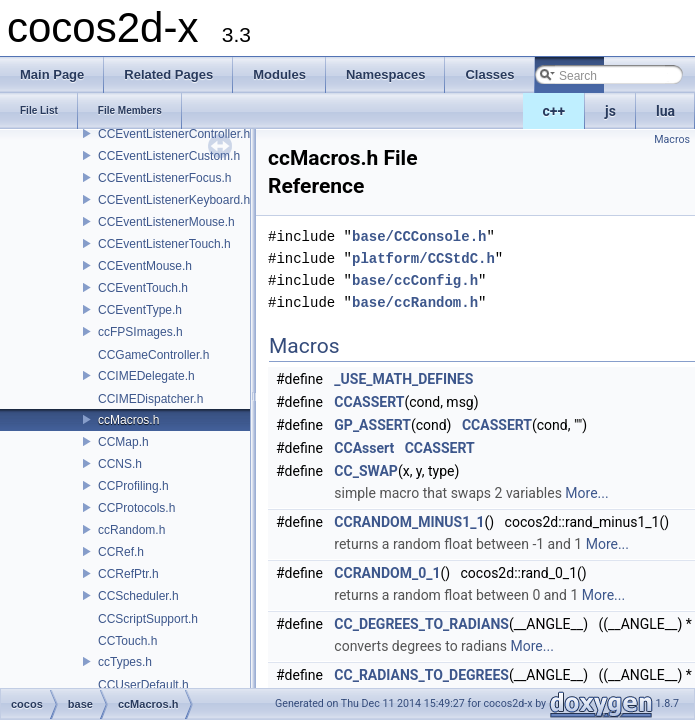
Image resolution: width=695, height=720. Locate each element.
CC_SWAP (366, 471)
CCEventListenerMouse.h (166, 222)
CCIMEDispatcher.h (150, 399)
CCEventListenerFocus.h (164, 178)
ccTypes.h (125, 662)
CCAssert (364, 448)
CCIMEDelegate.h (146, 376)
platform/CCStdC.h (423, 258)
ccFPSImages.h (140, 332)
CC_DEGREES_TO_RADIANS (421, 624)
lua (665, 111)
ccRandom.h (131, 530)
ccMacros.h (128, 420)
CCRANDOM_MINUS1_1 (409, 522)
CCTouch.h (127, 641)
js (610, 111)
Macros (672, 139)
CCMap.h (123, 442)
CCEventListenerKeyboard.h (174, 200)
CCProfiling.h (133, 486)
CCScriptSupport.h (148, 619)
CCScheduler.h (138, 596)
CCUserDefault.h (143, 685)
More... (586, 493)
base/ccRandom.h (415, 302)
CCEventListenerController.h (174, 134)
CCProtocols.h (136, 508)
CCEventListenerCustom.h (169, 156)
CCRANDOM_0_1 (387, 573)
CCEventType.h (140, 310)
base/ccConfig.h (415, 280)
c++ (554, 111)
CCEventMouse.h (145, 266)
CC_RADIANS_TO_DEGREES (421, 675)
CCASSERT (369, 402)
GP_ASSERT (372, 425)
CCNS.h (120, 464)
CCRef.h (121, 552)
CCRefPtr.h (128, 574)
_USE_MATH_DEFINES (403, 379)
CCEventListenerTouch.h (164, 244)
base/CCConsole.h (419, 236)
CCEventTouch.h (143, 288)
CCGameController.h (153, 355)
